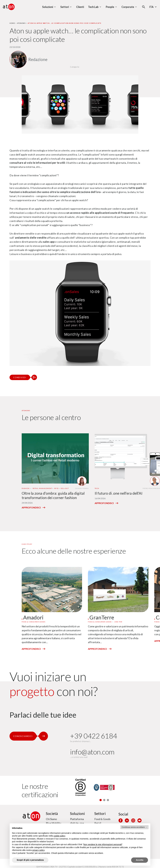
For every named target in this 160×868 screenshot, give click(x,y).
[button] (101, 800)
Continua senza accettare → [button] (134, 827)
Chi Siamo (51, 819)
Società (52, 813)
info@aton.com (92, 752)
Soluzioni (77, 813)
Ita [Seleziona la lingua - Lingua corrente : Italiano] (153, 7)
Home (12, 23)
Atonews (21, 23)
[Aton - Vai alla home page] (9, 7)
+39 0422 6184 (94, 736)
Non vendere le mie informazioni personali (102, 844)
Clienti (80, 7)
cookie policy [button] (59, 836)
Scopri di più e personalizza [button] (30, 860)
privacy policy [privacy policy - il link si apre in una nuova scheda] (38, 850)
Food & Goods (102, 819)
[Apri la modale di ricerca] (144, 7)
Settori (100, 813)
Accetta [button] (140, 860)
